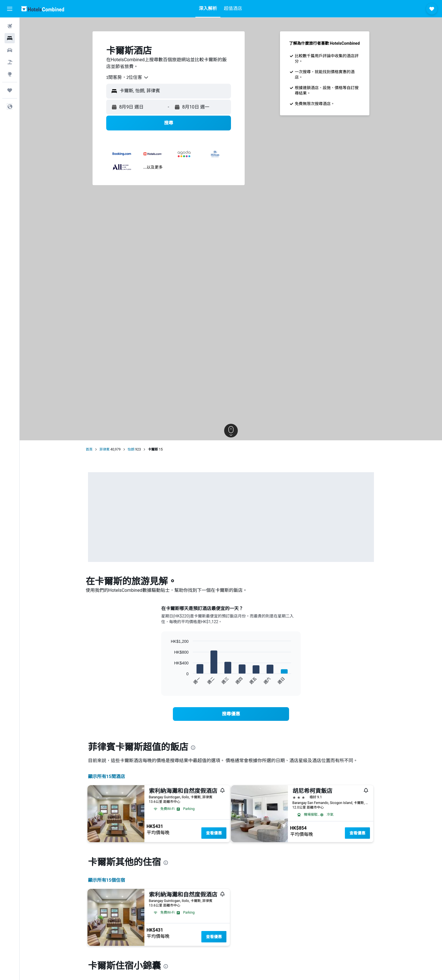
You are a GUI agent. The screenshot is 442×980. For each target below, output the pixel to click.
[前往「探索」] (10, 74)
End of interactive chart (168, 680)
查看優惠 (214, 833)
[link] (231, 714)
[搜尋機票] (10, 26)
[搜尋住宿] (10, 38)
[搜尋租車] (10, 50)
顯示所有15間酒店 (107, 777)
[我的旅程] (10, 90)
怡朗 (131, 449)
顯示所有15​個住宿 (107, 880)
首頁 (89, 449)
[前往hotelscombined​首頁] (43, 9)
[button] (10, 9)
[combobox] (128, 77)
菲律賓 (105, 449)
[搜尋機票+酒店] (10, 62)
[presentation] (193, 748)
